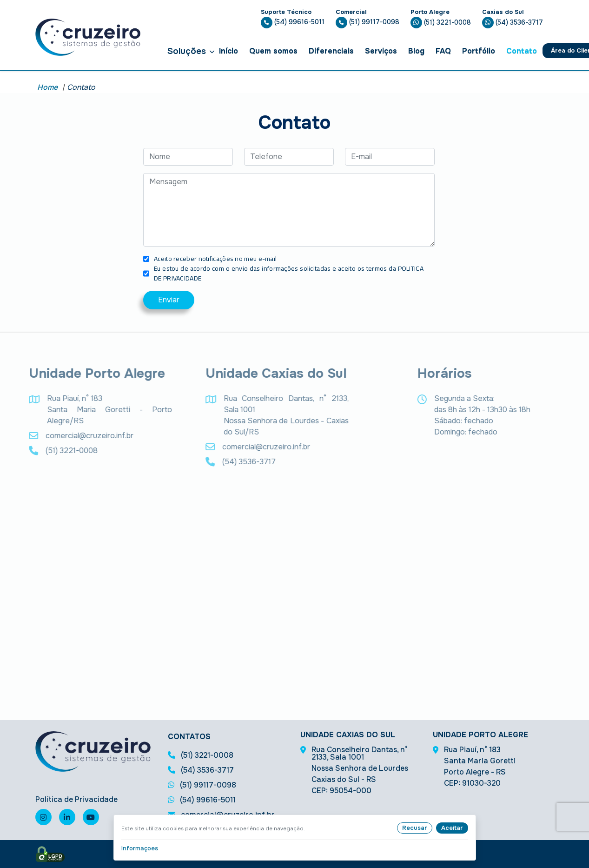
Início (228, 51)
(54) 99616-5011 (293, 22)
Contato (522, 51)
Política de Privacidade (76, 799)
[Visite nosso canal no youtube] (91, 817)
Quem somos (273, 51)
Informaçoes (140, 848)
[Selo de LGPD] (50, 854)
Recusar (415, 828)
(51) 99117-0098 (367, 22)
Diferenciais (331, 51)
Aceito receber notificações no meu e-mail (215, 259)
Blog (416, 51)
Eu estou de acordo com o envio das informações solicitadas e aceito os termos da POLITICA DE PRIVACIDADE (289, 274)
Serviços (381, 51)
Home (47, 87)
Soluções (191, 51)
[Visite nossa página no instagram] (43, 817)
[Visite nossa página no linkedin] (67, 817)
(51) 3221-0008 (441, 22)
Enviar (169, 300)
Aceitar (452, 828)
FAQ (443, 51)
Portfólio (479, 51)
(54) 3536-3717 (513, 22)
